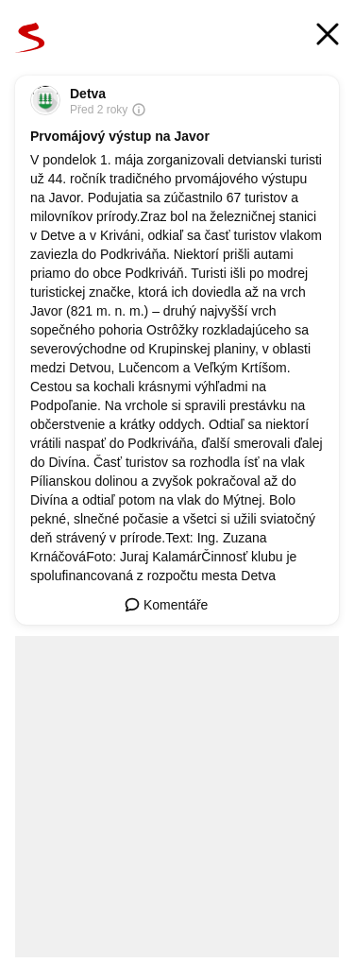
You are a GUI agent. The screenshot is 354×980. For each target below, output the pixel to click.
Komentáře (166, 605)
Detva (88, 94)
